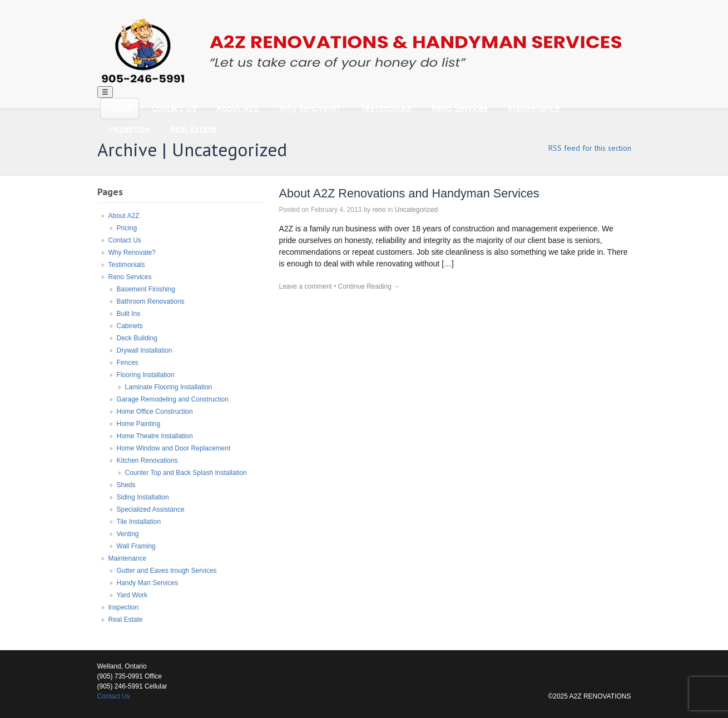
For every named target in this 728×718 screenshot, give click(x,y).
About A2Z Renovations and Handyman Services (409, 193)
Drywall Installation (145, 350)
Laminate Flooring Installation (169, 387)
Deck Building (137, 338)
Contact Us (174, 108)
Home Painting (139, 424)
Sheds (126, 485)
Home (120, 108)
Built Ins (129, 314)
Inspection (129, 129)
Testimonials (386, 108)
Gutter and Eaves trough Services (167, 571)
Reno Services (460, 108)
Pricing (127, 228)
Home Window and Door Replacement (174, 448)
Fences (128, 363)
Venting (128, 534)
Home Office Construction (155, 412)
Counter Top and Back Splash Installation (186, 473)
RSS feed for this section (590, 148)
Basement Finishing (146, 289)
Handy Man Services (148, 583)
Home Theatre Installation (155, 436)
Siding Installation (143, 497)
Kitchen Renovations (147, 460)
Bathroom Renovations (151, 301)
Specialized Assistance (151, 509)
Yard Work (132, 595)
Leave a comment (306, 286)
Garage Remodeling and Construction (173, 399)
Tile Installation (139, 522)
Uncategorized (416, 210)
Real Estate (193, 129)
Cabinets (130, 326)
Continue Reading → (369, 286)
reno (379, 210)
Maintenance (534, 108)
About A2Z (238, 108)
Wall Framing (136, 546)
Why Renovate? (310, 108)
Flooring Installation (146, 375)
